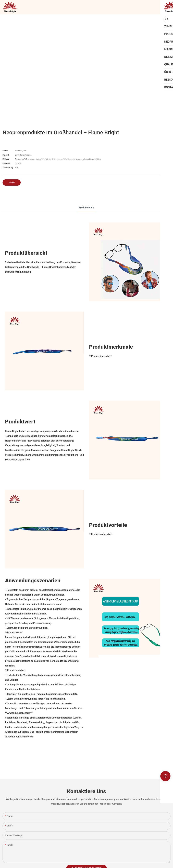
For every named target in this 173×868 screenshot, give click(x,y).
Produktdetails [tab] (86, 208)
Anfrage (12, 183)
